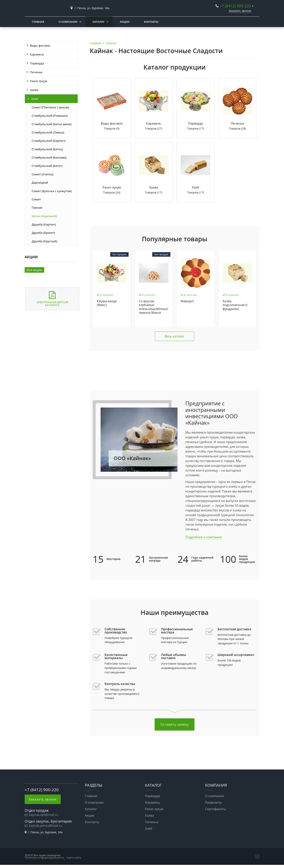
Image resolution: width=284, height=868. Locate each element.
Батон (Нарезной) (44, 216)
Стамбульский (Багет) (47, 166)
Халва (34, 90)
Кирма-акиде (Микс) (107, 303)
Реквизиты (213, 802)
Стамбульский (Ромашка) (50, 116)
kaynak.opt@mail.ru (44, 815)
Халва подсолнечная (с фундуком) (235, 305)
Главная (38, 22)
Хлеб (35, 99)
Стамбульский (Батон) (47, 149)
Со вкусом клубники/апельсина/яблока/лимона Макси (154, 307)
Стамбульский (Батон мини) (52, 124)
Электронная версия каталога (52, 304)
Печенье (36, 72)
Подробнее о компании (204, 537)
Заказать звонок (240, 11)
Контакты (151, 22)
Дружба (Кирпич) (44, 224)
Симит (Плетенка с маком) (50, 107)
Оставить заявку (175, 724)
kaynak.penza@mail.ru (46, 826)
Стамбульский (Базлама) (49, 157)
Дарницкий (40, 182)
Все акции (34, 270)
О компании (68, 22)
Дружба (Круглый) (44, 241)
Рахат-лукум (39, 81)
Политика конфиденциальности (44, 858)
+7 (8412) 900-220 (235, 6)
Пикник (37, 208)
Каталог (99, 22)
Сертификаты (215, 809)
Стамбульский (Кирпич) (49, 141)
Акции (125, 22)
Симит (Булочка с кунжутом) (52, 191)
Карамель (37, 54)
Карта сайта (74, 858)
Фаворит (187, 301)
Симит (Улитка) (43, 174)
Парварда (37, 63)
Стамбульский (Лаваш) (48, 132)
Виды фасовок (40, 45)
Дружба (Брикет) (43, 233)
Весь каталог (175, 336)
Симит (36, 199)
